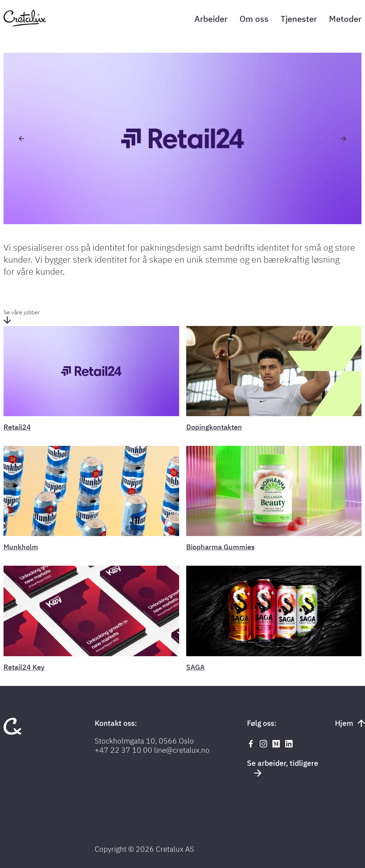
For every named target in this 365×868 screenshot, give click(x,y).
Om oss (254, 19)
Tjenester (299, 19)
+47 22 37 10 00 (123, 750)
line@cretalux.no (182, 750)
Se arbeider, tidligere (283, 767)
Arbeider (211, 19)
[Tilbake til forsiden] (25, 24)
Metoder (345, 19)
